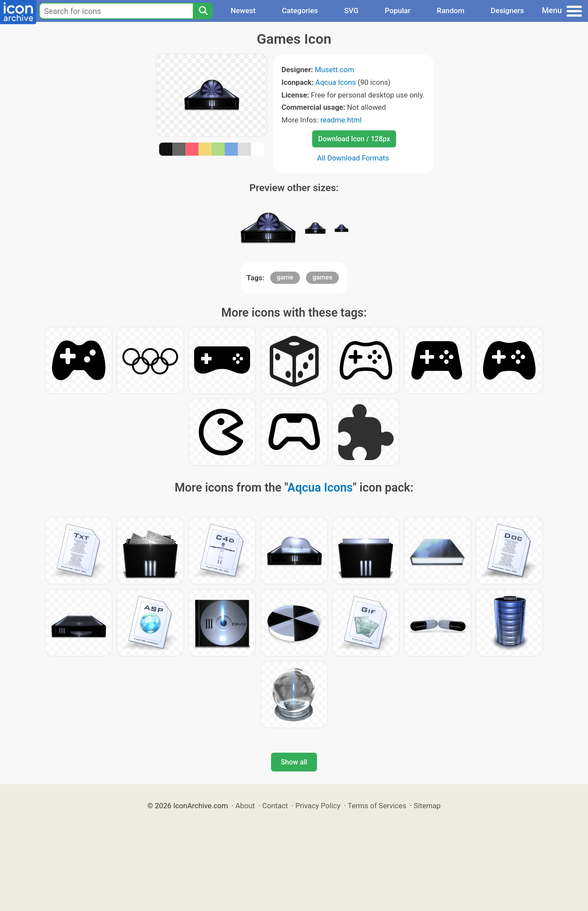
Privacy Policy (318, 806)
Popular (398, 10)
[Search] (203, 11)
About (245, 806)
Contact (275, 806)
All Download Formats (353, 158)
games (322, 277)
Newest (243, 10)
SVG (351, 10)
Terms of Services (377, 806)
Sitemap (427, 806)
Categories (300, 10)
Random (451, 10)
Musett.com (334, 70)
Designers (507, 10)
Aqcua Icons (336, 82)
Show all (294, 762)
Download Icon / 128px (354, 139)
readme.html (341, 120)
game (285, 277)
